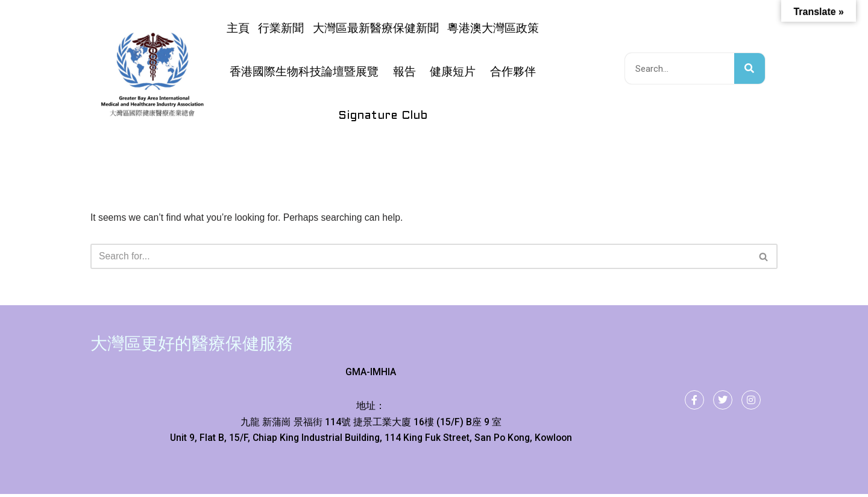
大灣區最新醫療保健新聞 (376, 29)
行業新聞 (281, 29)
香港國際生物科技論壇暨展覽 (304, 72)
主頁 (238, 29)
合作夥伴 (513, 72)
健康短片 (453, 72)
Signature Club (383, 116)
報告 (404, 72)
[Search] (420, 257)
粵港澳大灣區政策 (493, 29)
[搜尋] (750, 68)
